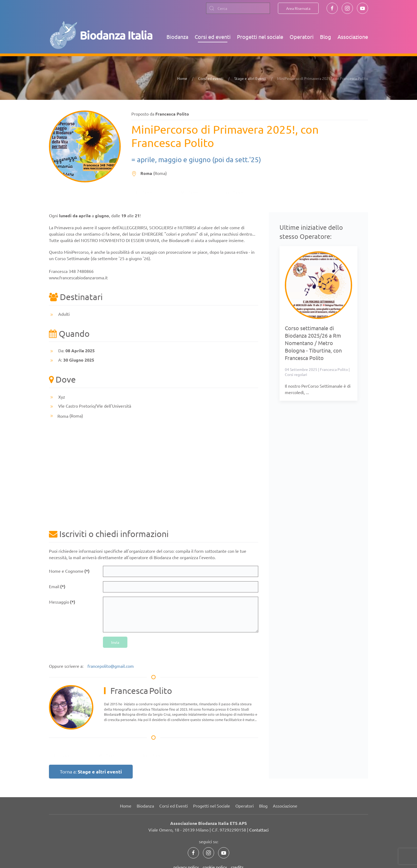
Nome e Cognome (69, 571)
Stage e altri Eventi (250, 78)
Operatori (302, 37)
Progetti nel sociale (260, 37)
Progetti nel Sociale (212, 806)
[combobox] (238, 8)
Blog (326, 37)
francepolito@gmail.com (111, 666)
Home (182, 78)
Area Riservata (298, 8)
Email (57, 586)
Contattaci (259, 830)
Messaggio (62, 602)
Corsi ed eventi (213, 37)
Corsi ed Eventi (174, 806)
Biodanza (177, 37)
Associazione (353, 37)
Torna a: (91, 771)
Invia (115, 642)
